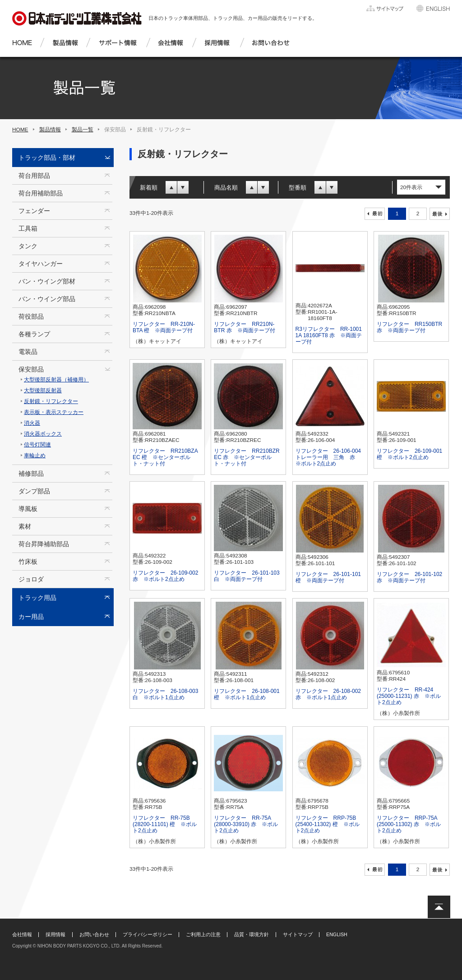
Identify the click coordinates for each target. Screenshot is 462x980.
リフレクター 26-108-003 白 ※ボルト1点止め (165, 694)
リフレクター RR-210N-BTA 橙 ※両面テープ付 (164, 327)
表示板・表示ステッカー (54, 412)
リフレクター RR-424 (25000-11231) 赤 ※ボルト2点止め (409, 696)
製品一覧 (83, 130)
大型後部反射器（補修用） (56, 380)
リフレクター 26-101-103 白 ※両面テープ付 (247, 576)
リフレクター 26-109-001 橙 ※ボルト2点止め (409, 454)
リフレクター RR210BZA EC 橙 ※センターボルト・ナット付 (165, 457)
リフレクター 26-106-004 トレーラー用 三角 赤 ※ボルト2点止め (328, 457)
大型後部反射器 (43, 390)
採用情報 (55, 934)
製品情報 (50, 130)
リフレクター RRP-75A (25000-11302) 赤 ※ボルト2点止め (409, 824)
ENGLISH (337, 934)
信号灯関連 (37, 445)
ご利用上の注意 (203, 934)
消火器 (32, 423)
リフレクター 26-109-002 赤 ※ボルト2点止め (165, 576)
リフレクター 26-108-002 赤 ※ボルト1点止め (328, 694)
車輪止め (35, 455)
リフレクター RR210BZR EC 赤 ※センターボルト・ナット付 (247, 457)
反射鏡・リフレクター (51, 401)
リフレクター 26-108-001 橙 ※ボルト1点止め (247, 694)
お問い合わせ (94, 934)
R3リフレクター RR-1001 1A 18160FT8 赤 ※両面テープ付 (329, 335)
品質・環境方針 (252, 934)
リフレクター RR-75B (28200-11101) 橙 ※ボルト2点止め (165, 824)
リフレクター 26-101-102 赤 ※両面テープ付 (409, 577)
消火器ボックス (43, 434)
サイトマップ (298, 934)
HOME (20, 130)
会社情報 (22, 934)
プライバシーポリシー (148, 934)
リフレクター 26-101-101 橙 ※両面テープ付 (328, 577)
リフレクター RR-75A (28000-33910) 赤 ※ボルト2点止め (246, 824)
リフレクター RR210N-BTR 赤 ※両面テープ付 (244, 327)
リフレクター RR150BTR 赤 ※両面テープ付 (409, 327)
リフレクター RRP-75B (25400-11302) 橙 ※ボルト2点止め (328, 824)
